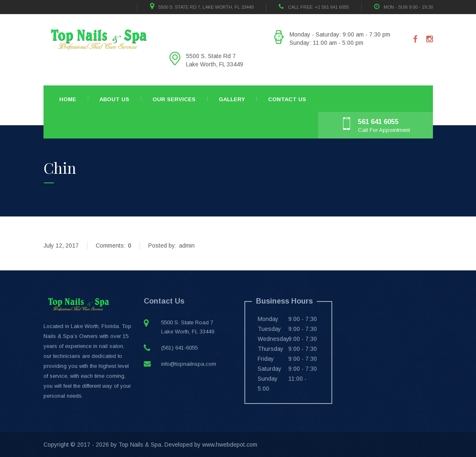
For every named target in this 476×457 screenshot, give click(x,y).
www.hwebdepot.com (230, 445)
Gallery (232, 99)
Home (68, 99)
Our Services (174, 99)
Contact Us (287, 99)
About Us (114, 99)
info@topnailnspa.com (189, 364)
